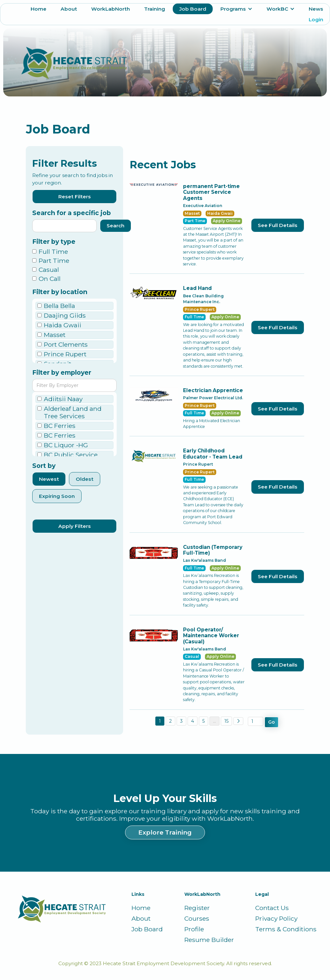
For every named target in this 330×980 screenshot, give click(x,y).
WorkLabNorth (111, 9)
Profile (194, 929)
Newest (49, 479)
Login (316, 20)
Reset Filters (75, 197)
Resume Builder (209, 940)
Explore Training (165, 832)
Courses (197, 919)
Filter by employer (62, 373)
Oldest (85, 479)
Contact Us (272, 908)
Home (39, 9)
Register (197, 908)
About (69, 9)
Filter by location (60, 292)
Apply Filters (75, 526)
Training (155, 9)
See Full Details (278, 225)
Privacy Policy (276, 919)
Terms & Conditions (286, 929)
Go (272, 722)
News (316, 9)
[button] (236, 9)
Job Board (193, 9)
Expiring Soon (57, 496)
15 (226, 721)
